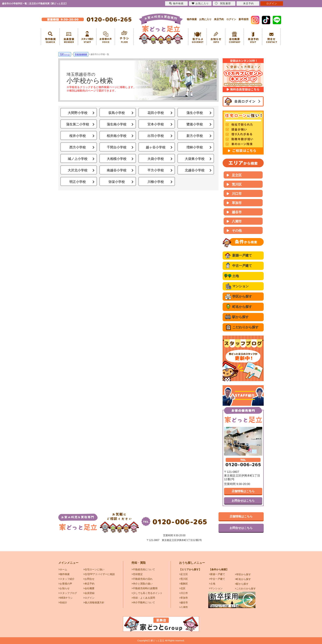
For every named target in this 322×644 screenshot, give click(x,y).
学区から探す (242, 296)
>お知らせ (64, 588)
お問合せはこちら (243, 501)
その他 (237, 231)
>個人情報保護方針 (94, 603)
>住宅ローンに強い (94, 570)
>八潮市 (183, 607)
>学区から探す (243, 574)
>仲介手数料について (143, 603)
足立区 (237, 175)
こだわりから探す (245, 327)
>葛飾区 (183, 584)
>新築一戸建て (217, 574)
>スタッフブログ (68, 593)
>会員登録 (89, 593)
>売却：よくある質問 (143, 598)
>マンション (216, 588)
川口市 (237, 194)
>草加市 (183, 598)
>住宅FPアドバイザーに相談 (99, 574)
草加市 (237, 203)
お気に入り (205, 19)
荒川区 (237, 184)
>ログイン (89, 598)
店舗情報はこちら (243, 491)
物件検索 (192, 19)
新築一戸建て (242, 255)
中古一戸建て (242, 266)
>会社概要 (89, 588)
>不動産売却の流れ (142, 579)
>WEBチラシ (66, 598)
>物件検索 (64, 574)
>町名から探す (243, 579)
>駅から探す (242, 584)
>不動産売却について (143, 570)
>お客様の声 (65, 584)
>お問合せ (89, 579)
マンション (240, 286)
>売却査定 (137, 574)
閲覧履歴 (223, 3)
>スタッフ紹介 (66, 579)
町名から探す (242, 307)
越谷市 (237, 212)
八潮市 (237, 221)
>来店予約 (89, 584)
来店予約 (219, 19)
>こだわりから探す (245, 589)
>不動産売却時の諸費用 (144, 588)
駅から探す (240, 317)
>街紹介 (63, 603)
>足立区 (183, 574)
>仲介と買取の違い (142, 584)
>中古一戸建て (217, 579)
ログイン (231, 19)
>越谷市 (183, 603)
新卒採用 (244, 19)
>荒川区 (183, 579)
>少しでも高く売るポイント (147, 593)
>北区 (182, 588)
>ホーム (63, 570)
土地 (236, 276)
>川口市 (183, 593)
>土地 (212, 584)
